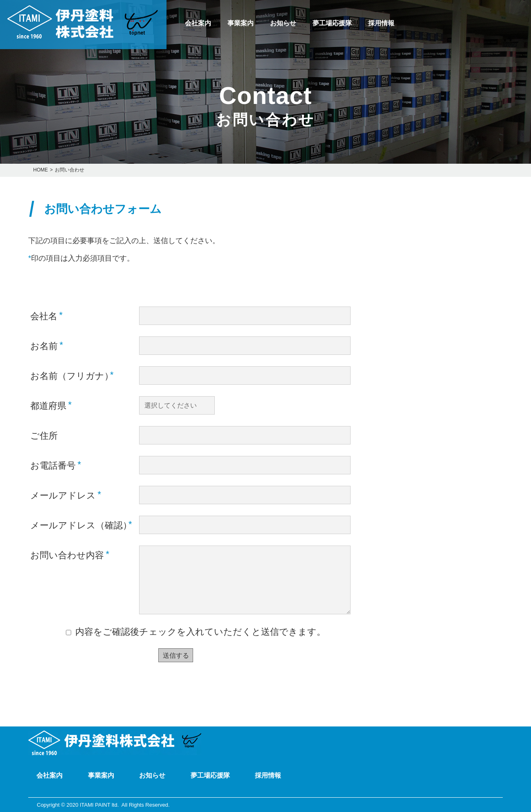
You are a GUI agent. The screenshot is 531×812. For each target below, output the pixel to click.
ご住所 (44, 436)
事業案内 (241, 23)
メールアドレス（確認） (81, 525)
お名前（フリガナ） (72, 375)
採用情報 (381, 23)
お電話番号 (56, 465)
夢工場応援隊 (332, 23)
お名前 (47, 345)
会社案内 (198, 23)
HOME (40, 170)
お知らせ (283, 23)
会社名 (46, 316)
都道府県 (51, 405)
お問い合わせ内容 (70, 555)
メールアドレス (66, 495)
